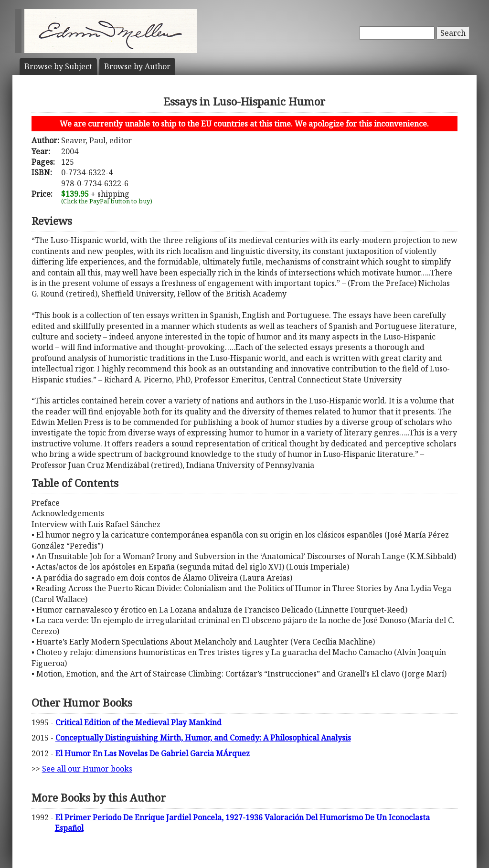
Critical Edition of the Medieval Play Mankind (138, 722)
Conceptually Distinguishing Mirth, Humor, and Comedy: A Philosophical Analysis (203, 738)
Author (137, 66)
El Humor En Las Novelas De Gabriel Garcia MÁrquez (153, 753)
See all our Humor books (87, 769)
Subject (58, 66)
